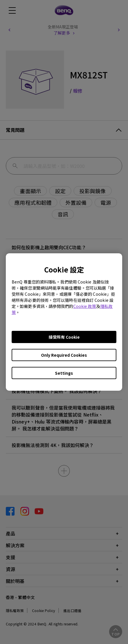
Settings (64, 373)
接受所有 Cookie (64, 337)
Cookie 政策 (85, 306)
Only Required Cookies (64, 355)
